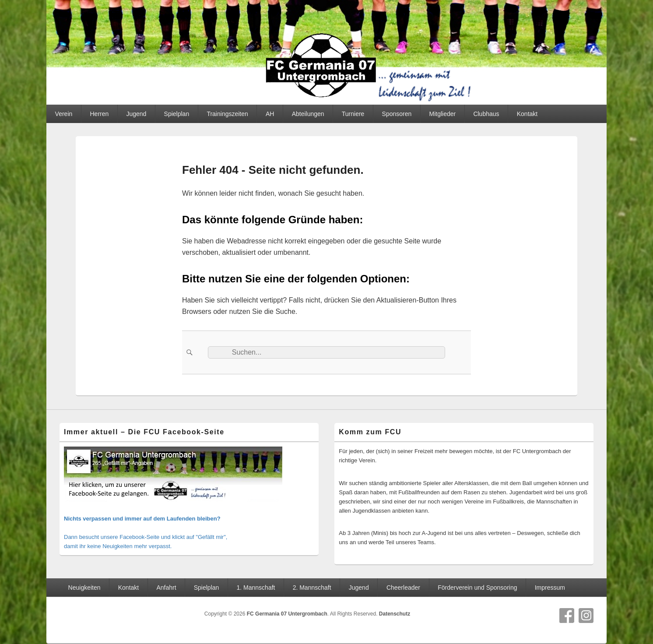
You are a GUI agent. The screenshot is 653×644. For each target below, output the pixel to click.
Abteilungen (308, 114)
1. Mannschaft (256, 588)
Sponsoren (397, 114)
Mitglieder (443, 114)
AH (270, 114)
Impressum (550, 588)
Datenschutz (395, 614)
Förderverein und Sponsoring (477, 588)
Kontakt (527, 114)
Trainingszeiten (227, 114)
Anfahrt (166, 588)
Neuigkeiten (84, 588)
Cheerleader (403, 588)
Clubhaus (486, 114)
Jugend (136, 114)
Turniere (353, 114)
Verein (64, 114)
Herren (99, 114)
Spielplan (177, 114)
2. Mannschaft (312, 588)
